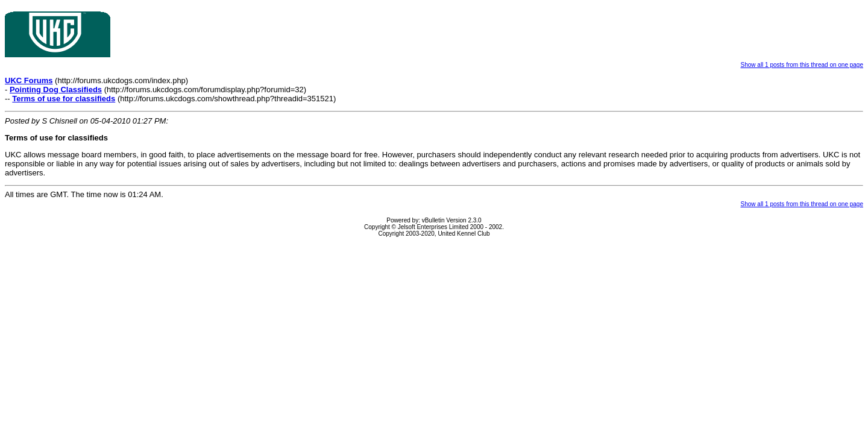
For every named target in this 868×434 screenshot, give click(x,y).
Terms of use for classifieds (64, 99)
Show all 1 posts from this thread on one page (802, 65)
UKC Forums (29, 80)
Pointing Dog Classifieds (56, 90)
